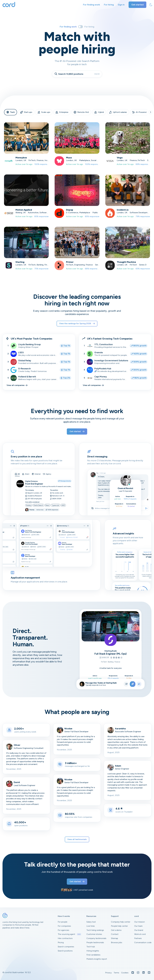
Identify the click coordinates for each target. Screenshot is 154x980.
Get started (137, 5)
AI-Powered (139, 112)
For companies (64, 926)
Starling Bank (111, 651)
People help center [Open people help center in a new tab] (119, 926)
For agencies (63, 930)
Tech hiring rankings (95, 930)
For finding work (91, 5)
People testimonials (95, 942)
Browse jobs (117, 942)
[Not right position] (126, 684)
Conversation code (143, 942)
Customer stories (94, 934)
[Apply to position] (133, 684)
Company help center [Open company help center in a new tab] (121, 922)
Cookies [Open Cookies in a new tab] (125, 973)
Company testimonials (96, 938)
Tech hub (91, 947)
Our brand (139, 930)
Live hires (91, 926)
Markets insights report (97, 959)
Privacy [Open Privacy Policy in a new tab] (108, 973)
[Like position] (139, 684)
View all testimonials (77, 839)
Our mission (140, 922)
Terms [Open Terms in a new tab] (116, 973)
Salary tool (91, 922)
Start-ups (26, 112)
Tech (11, 112)
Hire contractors (65, 938)
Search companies (66, 947)
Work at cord (140, 934)
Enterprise (62, 112)
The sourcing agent (69, 934)
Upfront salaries (118, 112)
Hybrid (99, 112)
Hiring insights (93, 951)
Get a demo (116, 930)
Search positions (65, 951)
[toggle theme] (151, 5)
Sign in (121, 5)
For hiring (109, 5)
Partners (138, 938)
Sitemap (115, 938)
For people (63, 922)
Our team (138, 926)
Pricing (61, 942)
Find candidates (93, 955)
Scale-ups (44, 112)
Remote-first (81, 112)
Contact (115, 934)
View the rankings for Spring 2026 (77, 323)
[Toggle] (81, 27)
